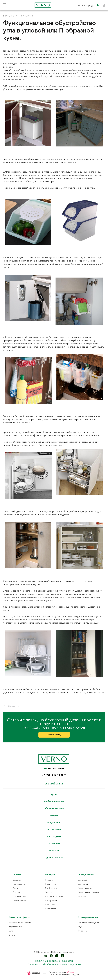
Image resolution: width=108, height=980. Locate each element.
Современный (19, 896)
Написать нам (54, 769)
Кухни (54, 794)
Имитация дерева (86, 888)
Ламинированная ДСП (88, 922)
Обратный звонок (54, 783)
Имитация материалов (88, 892)
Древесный (83, 884)
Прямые (49, 880)
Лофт (15, 888)
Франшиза (54, 844)
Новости (54, 851)
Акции (54, 815)
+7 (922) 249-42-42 (53, 775)
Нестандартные (52, 909)
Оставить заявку (54, 735)
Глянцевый (83, 880)
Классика (17, 880)
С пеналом (50, 904)
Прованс (17, 892)
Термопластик (16, 927)
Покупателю (54, 822)
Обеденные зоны (54, 808)
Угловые (49, 892)
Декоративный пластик (20, 922)
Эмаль (12, 935)
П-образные (51, 888)
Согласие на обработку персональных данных (54, 964)
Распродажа (54, 837)
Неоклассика (19, 884)
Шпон (12, 931)
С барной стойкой (54, 896)
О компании (54, 829)
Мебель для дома (54, 801)
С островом (51, 900)
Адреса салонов (54, 858)
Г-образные (51, 884)
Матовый (82, 896)
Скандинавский (20, 900)
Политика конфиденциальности (54, 961)
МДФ (80, 927)
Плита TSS (82, 931)
